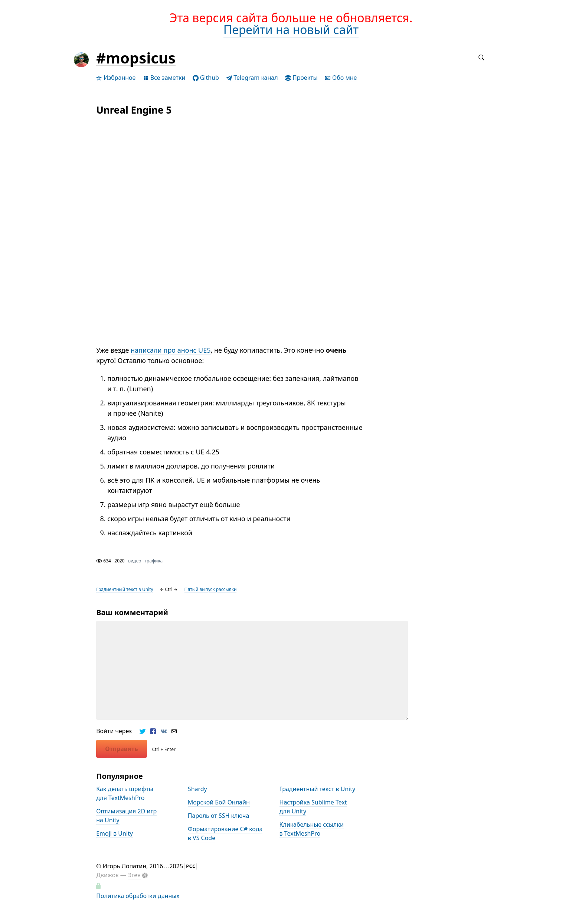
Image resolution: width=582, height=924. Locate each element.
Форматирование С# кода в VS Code (225, 833)
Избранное (116, 78)
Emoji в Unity (115, 833)
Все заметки (164, 78)
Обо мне (341, 78)
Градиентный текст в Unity (125, 589)
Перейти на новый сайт (291, 30)
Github (206, 78)
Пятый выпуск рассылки (211, 589)
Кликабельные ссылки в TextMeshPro (312, 829)
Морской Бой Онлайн (219, 802)
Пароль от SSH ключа (219, 816)
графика (154, 561)
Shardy (197, 789)
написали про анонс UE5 (171, 350)
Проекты (301, 78)
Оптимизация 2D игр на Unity (126, 816)
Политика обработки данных (138, 896)
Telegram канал (252, 78)
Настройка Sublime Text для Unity (313, 807)
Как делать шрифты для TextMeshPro (125, 793)
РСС (191, 866)
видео (135, 561)
